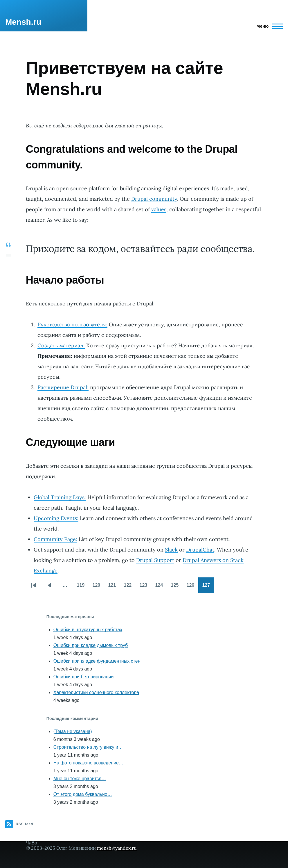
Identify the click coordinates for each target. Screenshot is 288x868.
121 (114, 587)
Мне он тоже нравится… (80, 779)
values (159, 209)
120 (98, 587)
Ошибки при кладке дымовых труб (91, 645)
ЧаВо (32, 843)
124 (161, 587)
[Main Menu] (268, 26)
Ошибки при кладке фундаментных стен (97, 661)
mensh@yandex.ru (117, 848)
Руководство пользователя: (72, 324)
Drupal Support (155, 560)
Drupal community (154, 199)
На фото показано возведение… (88, 763)
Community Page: (55, 539)
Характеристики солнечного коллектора (96, 692)
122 (129, 587)
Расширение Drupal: (63, 387)
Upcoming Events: (56, 518)
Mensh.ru (23, 22)
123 (145, 587)
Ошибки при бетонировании (84, 677)
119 (82, 587)
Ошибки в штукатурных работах (88, 630)
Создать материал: (61, 345)
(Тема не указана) (73, 731)
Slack (171, 550)
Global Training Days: (60, 497)
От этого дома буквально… (83, 794)
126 (192, 587)
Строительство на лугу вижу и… (88, 747)
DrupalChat (200, 550)
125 (177, 587)
